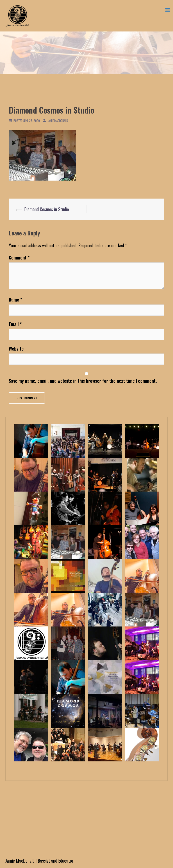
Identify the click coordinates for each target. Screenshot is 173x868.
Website (16, 349)
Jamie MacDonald (58, 121)
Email (15, 324)
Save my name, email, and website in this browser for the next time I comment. (83, 381)
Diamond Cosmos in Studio (47, 209)
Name (15, 300)
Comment (19, 257)
